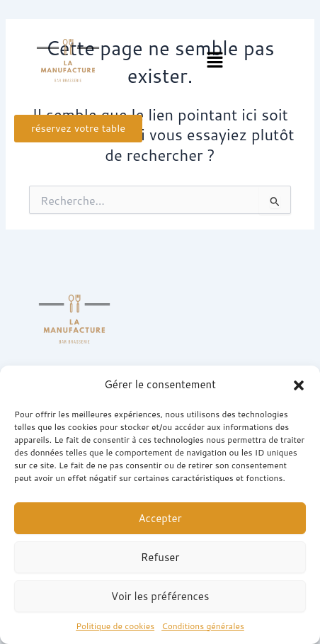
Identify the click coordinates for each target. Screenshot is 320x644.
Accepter (160, 518)
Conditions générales (203, 626)
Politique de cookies (115, 626)
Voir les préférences (160, 596)
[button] (299, 385)
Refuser (160, 557)
